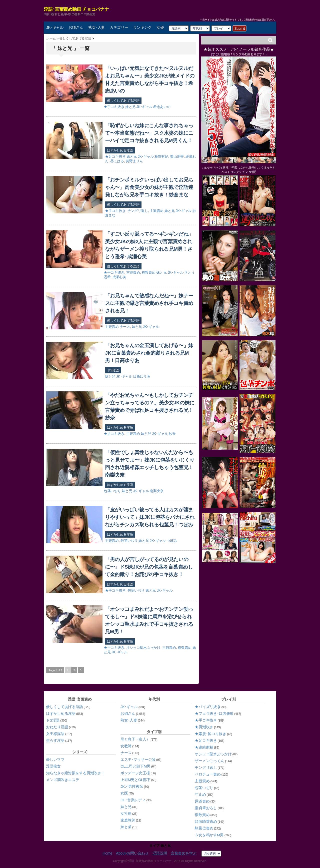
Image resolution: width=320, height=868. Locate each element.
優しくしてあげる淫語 (123, 101)
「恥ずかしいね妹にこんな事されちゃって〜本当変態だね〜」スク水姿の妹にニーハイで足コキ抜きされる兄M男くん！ (149, 133)
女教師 (126, 746)
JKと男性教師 (132, 786)
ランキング (142, 27)
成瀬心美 (119, 277)
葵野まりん (134, 161)
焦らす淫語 (55, 740)
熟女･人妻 (97, 27)
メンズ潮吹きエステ (62, 780)
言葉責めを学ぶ (184, 853)
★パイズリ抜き (208, 707)
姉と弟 (126, 827)
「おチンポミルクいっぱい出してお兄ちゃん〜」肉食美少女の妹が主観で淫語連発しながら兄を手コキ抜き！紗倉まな (149, 187)
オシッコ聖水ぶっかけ (143, 648)
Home (107, 853)
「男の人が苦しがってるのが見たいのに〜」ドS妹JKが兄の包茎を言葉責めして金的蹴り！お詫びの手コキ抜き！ (149, 567)
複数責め (149, 272)
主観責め (157, 211)
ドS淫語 (113, 370)
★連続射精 (204, 747)
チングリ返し (138, 211)
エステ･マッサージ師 (138, 759)
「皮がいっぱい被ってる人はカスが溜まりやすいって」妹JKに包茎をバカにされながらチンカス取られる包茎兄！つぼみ (150, 517)
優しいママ (55, 759)
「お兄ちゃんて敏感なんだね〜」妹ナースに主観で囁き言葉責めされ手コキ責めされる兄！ (149, 303)
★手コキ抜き (114, 107)
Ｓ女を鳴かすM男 (209, 835)
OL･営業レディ (133, 800)
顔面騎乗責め (206, 821)
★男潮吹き (204, 727)
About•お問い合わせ (132, 853)
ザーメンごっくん (209, 761)
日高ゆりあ (142, 376)
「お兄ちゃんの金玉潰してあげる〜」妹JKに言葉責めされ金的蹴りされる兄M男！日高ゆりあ (149, 353)
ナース (125, 327)
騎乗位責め (204, 828)
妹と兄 (130, 107)
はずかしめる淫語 (120, 150)
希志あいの (162, 107)
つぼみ (172, 541)
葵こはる (117, 161)
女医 (124, 793)
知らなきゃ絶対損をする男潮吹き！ (75, 773)
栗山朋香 (177, 156)
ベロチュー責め (208, 774)
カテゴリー (119, 27)
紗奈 (172, 434)
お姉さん (76, 27)
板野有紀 (161, 156)
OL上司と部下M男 (135, 766)
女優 (160, 27)
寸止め (200, 794)
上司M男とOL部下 (135, 780)
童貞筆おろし (206, 808)
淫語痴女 (53, 766)
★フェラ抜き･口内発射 (214, 713)
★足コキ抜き (115, 156)
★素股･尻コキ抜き (210, 734)
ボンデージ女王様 (135, 773)
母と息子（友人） (135, 739)
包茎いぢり (112, 491)
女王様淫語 (55, 734)
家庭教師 (128, 820)
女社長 (126, 813)
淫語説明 (160, 853)
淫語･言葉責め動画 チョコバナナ (76, 9)
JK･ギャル (55, 27)
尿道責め (202, 801)
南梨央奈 (157, 491)
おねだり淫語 (57, 727)
